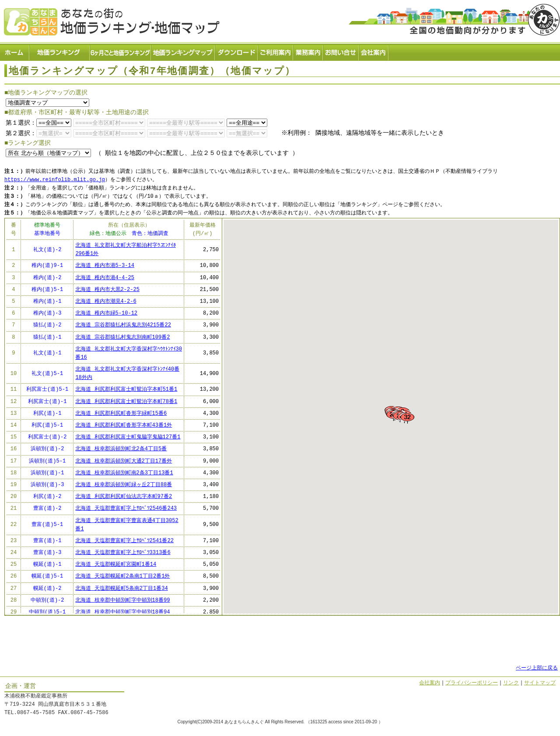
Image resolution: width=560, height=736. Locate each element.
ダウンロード (237, 51)
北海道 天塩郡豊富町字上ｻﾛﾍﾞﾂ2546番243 (126, 509)
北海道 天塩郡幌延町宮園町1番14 (116, 565)
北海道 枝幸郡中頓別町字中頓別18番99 (122, 600)
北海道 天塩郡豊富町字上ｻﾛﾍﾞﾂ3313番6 (123, 552)
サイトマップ (540, 683)
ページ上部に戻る (537, 668)
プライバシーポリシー (472, 683)
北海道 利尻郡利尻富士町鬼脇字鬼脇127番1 (128, 437)
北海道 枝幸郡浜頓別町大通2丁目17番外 (124, 461)
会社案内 (374, 51)
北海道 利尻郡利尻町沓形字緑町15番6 (121, 413)
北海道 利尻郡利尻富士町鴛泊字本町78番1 (126, 401)
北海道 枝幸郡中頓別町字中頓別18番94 (122, 612)
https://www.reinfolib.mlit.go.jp (55, 180)
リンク (511, 683)
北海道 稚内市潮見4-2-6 (106, 301)
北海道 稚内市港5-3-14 (105, 266)
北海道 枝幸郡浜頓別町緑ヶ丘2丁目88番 (124, 485)
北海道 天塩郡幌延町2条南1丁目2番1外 (122, 577)
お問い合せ (341, 51)
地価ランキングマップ (183, 51)
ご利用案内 (276, 51)
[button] (422, 435)
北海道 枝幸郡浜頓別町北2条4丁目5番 (121, 449)
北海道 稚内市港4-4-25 (105, 278)
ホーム (15, 51)
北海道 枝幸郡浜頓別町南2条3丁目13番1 (124, 473)
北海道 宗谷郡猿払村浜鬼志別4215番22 (123, 325)
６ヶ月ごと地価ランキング (121, 51)
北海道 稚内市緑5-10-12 (106, 313)
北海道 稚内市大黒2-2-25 (107, 289)
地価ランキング (60, 51)
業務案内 (308, 51)
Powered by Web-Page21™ (527, 732)
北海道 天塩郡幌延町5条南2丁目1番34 (121, 588)
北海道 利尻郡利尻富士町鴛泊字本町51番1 (126, 390)
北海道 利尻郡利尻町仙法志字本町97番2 (124, 496)
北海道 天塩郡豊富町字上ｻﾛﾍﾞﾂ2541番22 (124, 541)
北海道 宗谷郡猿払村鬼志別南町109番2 (122, 337)
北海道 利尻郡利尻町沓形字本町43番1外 (124, 425)
